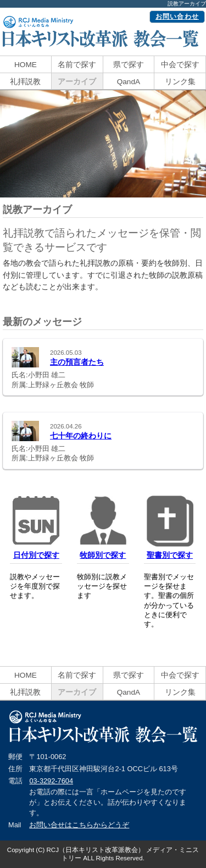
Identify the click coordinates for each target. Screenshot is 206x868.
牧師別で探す (103, 555)
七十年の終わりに (81, 436)
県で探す (129, 65)
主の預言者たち (77, 362)
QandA (129, 82)
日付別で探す (36, 555)
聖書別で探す (170, 555)
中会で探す (180, 65)
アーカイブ (77, 82)
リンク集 (180, 82)
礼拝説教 (25, 82)
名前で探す (77, 65)
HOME (26, 65)
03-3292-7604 (51, 781)
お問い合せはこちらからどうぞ (79, 825)
